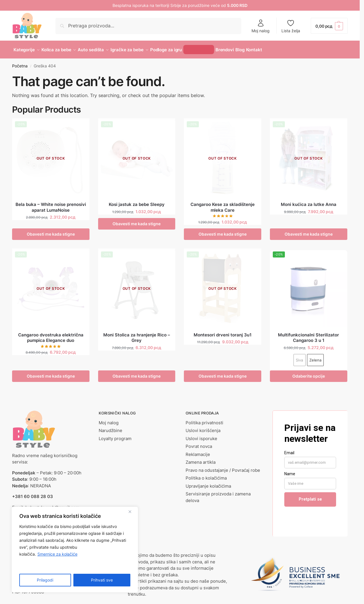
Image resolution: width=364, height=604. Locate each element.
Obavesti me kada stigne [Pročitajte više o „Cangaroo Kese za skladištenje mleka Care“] (223, 231)
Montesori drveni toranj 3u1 (223, 331)
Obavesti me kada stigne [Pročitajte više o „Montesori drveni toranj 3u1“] (223, 373)
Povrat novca (199, 443)
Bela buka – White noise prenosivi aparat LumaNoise (51, 204)
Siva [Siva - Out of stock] (299, 357)
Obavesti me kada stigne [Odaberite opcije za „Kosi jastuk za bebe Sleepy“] (137, 220)
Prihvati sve (102, 580)
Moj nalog (261, 26)
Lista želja (291, 26)
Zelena (315, 357)
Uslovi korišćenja (203, 427)
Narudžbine (110, 427)
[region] (75, 550)
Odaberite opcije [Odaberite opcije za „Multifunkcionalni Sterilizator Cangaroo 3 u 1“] (309, 373)
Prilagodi (45, 580)
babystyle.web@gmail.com (52, 504)
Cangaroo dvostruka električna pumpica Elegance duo (51, 334)
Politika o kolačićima (206, 475)
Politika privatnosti (204, 419)
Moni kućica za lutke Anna (309, 201)
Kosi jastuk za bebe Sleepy (137, 201)
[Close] (132, 512)
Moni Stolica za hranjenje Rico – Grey (137, 334)
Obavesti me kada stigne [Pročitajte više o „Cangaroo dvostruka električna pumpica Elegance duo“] (51, 373)
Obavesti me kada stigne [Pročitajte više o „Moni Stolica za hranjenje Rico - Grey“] (137, 373)
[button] (329, 26)
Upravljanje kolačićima (208, 483)
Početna (20, 63)
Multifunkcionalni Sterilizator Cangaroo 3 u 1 (308, 334)
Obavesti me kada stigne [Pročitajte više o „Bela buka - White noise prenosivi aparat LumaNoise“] (51, 231)
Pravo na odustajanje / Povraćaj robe (223, 467)
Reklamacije (198, 451)
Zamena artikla (201, 459)
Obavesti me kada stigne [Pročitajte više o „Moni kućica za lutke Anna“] (309, 231)
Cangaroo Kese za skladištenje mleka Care (223, 204)
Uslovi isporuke (201, 435)
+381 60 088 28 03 (33, 493)
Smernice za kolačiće (57, 554)
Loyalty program (115, 435)
